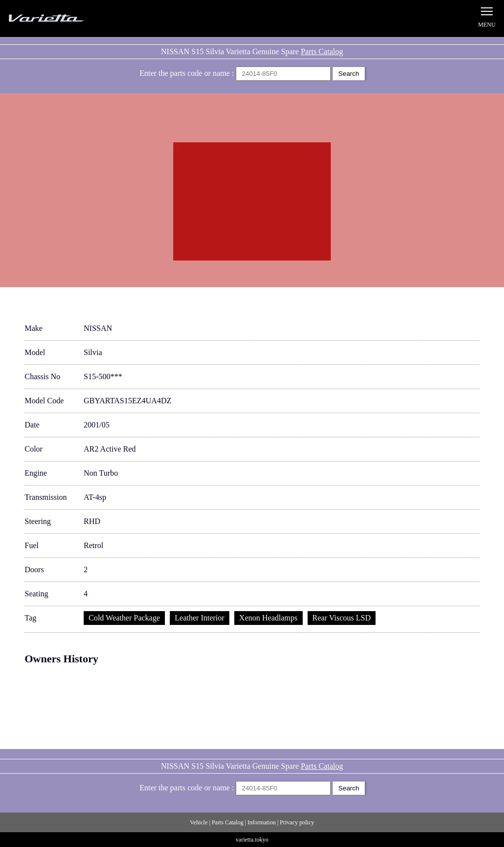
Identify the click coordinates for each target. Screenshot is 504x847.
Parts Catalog (322, 51)
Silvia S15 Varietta (69, 18)
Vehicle (199, 822)
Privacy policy (297, 822)
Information (262, 822)
